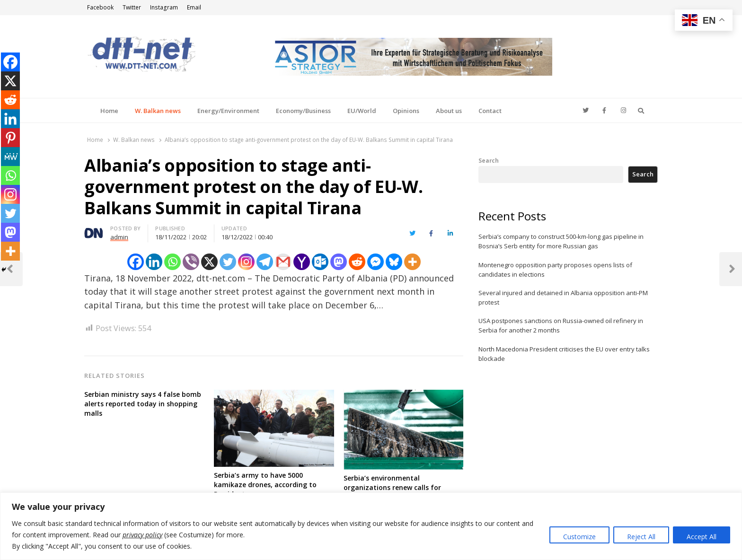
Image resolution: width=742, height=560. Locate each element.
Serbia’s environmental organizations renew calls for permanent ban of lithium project (400, 487)
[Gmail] (283, 262)
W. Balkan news (158, 111)
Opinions (406, 111)
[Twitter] (228, 262)
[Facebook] (136, 262)
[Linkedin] (154, 262)
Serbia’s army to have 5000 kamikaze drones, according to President (265, 485)
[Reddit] (357, 262)
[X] (209, 262)
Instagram (164, 7)
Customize (579, 537)
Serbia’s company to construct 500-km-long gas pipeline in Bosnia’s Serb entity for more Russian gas (561, 241)
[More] (412, 262)
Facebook (100, 7)
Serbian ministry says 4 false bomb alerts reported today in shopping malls (143, 404)
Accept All (702, 537)
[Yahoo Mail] (302, 262)
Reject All (641, 537)
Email (194, 7)
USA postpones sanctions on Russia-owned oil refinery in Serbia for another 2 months (561, 325)
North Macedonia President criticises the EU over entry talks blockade (564, 354)
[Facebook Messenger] (375, 262)
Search (489, 160)
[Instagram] (246, 262)
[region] (371, 526)
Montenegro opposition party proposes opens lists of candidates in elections (555, 270)
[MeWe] (10, 157)
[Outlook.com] (320, 262)
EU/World (362, 111)
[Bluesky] (394, 262)
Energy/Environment (228, 111)
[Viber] (191, 262)
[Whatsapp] (172, 262)
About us (449, 111)
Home (109, 111)
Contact (490, 111)
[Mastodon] (339, 262)
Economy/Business (303, 111)
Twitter (132, 7)
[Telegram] (265, 262)
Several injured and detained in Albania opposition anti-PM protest (563, 297)
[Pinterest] (10, 138)
